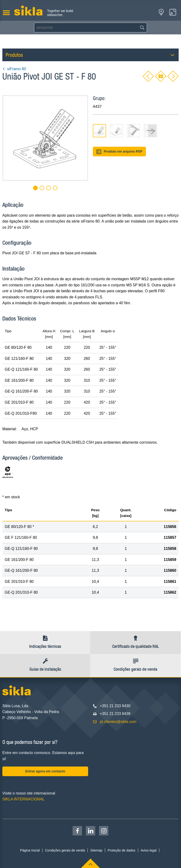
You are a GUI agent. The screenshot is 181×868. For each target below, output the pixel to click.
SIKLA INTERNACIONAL (23, 799)
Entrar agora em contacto (45, 771)
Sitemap (96, 850)
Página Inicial (30, 850)
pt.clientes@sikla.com (118, 722)
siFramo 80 (14, 69)
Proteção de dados (122, 850)
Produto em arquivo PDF (119, 152)
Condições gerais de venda (65, 850)
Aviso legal (149, 850)
